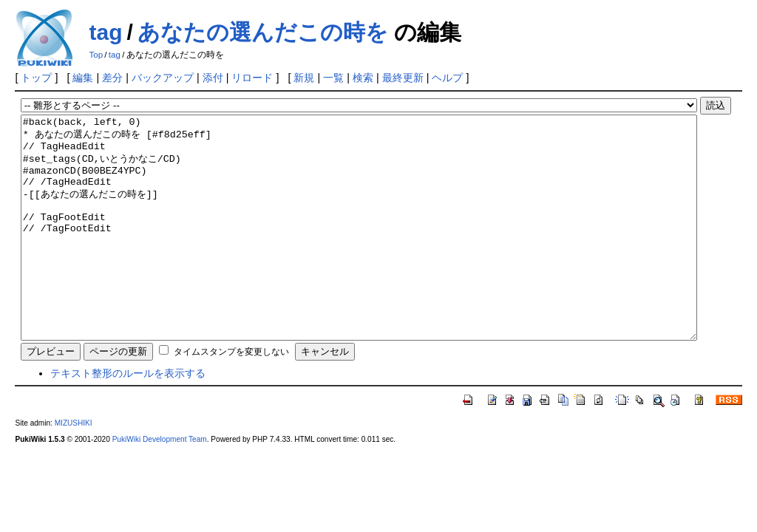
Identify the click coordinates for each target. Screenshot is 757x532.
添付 (213, 78)
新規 (304, 78)
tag (105, 32)
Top (96, 55)
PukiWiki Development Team (160, 484)
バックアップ (163, 78)
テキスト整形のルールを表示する (128, 417)
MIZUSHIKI (74, 467)
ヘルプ (447, 78)
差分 (112, 78)
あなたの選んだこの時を (263, 32)
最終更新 (403, 78)
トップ (36, 78)
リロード (252, 78)
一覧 (333, 78)
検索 (363, 78)
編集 (83, 78)
